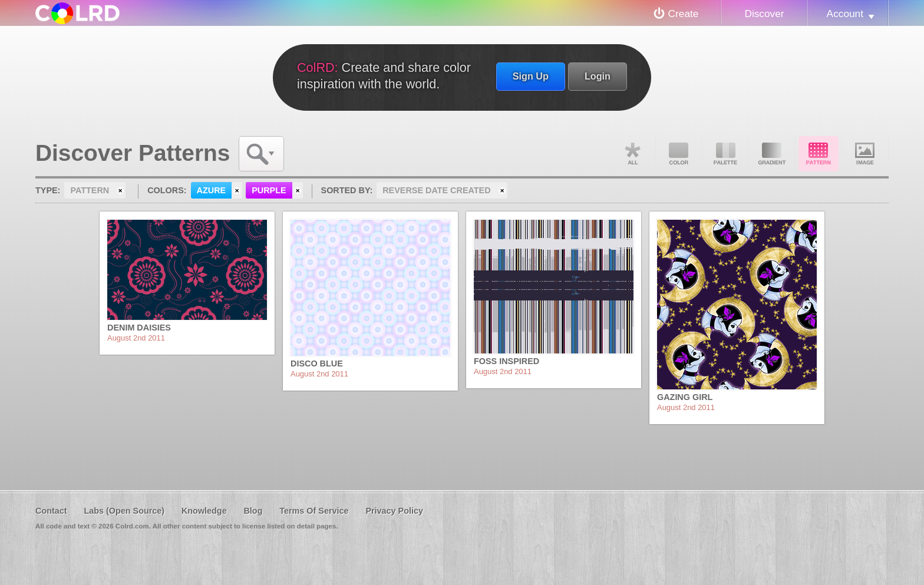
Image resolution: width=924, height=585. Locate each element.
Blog (253, 511)
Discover (764, 14)
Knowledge (204, 511)
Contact (51, 511)
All (632, 154)
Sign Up (531, 76)
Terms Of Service (314, 511)
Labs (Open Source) (124, 511)
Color (679, 154)
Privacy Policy (394, 511)
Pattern (819, 154)
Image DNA (865, 154)
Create (684, 14)
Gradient (772, 154)
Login (598, 76)
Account (845, 14)
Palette (725, 154)
